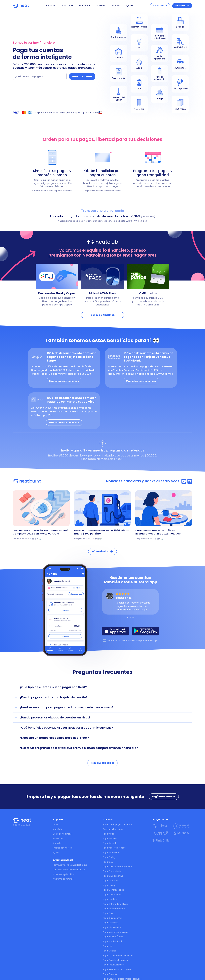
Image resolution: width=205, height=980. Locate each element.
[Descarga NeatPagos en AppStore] (115, 631)
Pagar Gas (108, 913)
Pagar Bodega (110, 857)
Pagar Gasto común (113, 918)
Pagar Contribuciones (113, 890)
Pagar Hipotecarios (112, 927)
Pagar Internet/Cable (113, 937)
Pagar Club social (111, 881)
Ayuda (129, 6)
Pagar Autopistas (111, 853)
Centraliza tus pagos (113, 829)
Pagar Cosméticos (112, 895)
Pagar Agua (108, 834)
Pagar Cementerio (112, 871)
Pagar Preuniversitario (113, 965)
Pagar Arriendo (110, 843)
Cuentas (51, 6)
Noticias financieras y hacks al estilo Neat (143, 481)
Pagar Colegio (110, 885)
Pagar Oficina (109, 951)
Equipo (116, 6)
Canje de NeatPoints (62, 834)
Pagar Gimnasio (111, 923)
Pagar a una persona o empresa (119, 955)
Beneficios (85, 6)
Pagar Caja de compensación (117, 867)
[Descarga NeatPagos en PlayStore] (146, 631)
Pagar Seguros (110, 974)
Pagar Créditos (110, 899)
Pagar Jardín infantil (113, 941)
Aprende (101, 6)
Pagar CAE (108, 862)
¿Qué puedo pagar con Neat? (117, 824)
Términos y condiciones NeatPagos (70, 865)
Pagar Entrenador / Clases (116, 904)
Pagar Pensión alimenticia (115, 960)
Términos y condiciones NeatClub (69, 870)
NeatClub (67, 6)
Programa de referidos (64, 879)
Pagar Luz (107, 946)
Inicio (55, 824)
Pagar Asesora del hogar (115, 848)
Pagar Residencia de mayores (117, 969)
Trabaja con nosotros (63, 848)
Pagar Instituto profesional (116, 932)
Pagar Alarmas (110, 839)
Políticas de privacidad (63, 874)
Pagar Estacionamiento (114, 909)
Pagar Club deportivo (113, 876)
